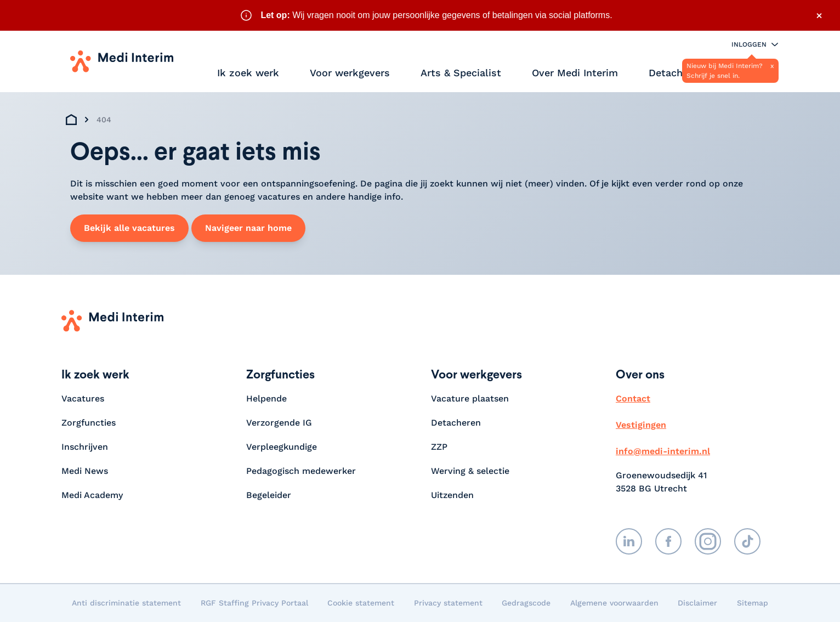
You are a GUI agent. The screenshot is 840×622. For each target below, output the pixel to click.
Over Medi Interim (575, 73)
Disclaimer (697, 603)
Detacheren (676, 73)
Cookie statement (361, 603)
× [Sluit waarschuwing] (819, 15)
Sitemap (753, 603)
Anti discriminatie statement (126, 603)
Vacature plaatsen (470, 398)
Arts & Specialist (461, 73)
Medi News (85, 471)
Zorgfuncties (89, 423)
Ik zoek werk (248, 73)
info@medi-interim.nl (663, 451)
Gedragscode (526, 603)
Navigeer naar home (248, 228)
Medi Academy (93, 495)
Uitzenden (452, 495)
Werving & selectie (470, 471)
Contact (633, 398)
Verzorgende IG (279, 423)
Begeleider (269, 495)
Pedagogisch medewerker (301, 471)
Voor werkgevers (350, 73)
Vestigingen (641, 425)
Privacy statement (448, 603)
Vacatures (83, 398)
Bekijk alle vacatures (129, 228)
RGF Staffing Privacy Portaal (254, 603)
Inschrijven (85, 447)
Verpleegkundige (282, 447)
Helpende (266, 398)
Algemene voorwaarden (614, 603)
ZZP (439, 447)
